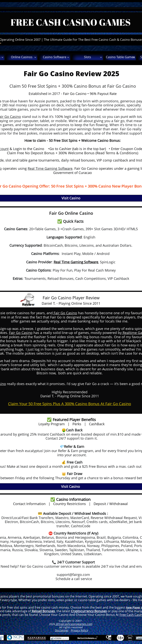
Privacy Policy (79, 630)
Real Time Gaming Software (50, 168)
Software (91, 262)
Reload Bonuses (43, 611)
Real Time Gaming (68, 262)
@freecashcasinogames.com (74, 624)
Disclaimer (62, 630)
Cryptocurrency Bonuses (89, 611)
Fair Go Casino (65, 313)
